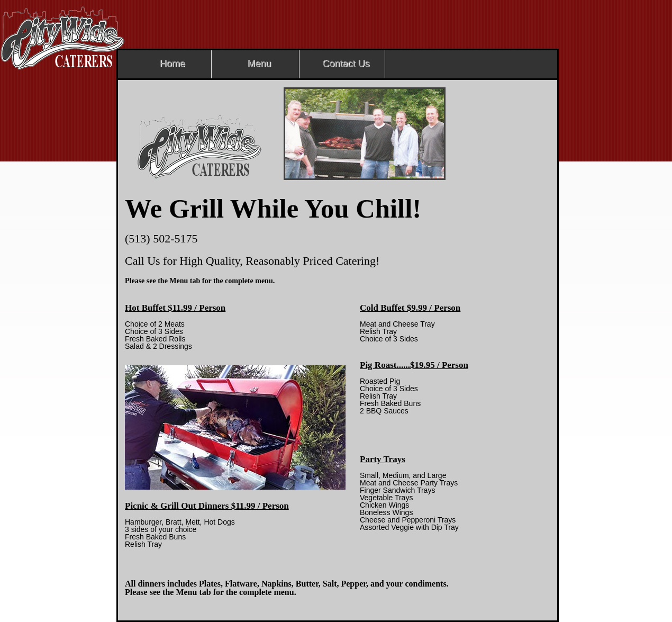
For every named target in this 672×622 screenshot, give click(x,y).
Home (172, 64)
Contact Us (346, 64)
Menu (259, 64)
